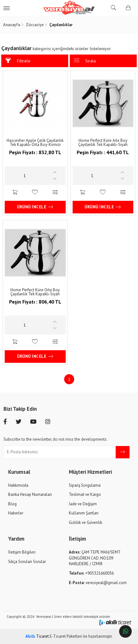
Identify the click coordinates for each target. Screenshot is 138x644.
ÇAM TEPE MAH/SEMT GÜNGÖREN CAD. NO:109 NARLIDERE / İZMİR (95, 558)
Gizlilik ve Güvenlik (86, 522)
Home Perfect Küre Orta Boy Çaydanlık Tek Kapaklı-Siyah (35, 292)
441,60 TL (103, 156)
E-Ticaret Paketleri (66, 636)
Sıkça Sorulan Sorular (27, 562)
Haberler (16, 513)
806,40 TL (35, 305)
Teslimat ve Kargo (85, 494)
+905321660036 (91, 573)
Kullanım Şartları (84, 513)
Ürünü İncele (35, 207)
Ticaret (37, 636)
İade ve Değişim (83, 504)
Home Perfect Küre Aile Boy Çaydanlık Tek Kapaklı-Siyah (103, 142)
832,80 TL (35, 156)
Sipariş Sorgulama (85, 485)
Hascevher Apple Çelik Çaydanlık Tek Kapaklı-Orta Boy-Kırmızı (35, 142)
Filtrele (18, 61)
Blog (12, 504)
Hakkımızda (18, 485)
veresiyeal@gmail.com (98, 583)
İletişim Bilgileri (22, 552)
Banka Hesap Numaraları (30, 494)
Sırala (85, 61)
